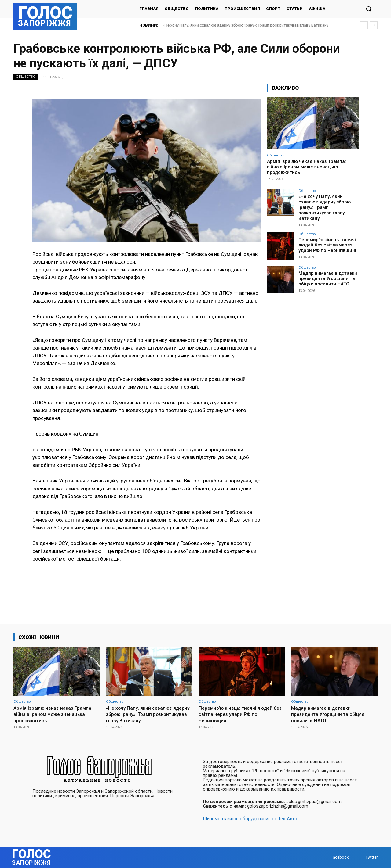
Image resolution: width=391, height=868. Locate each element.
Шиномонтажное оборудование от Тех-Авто (250, 819)
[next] (374, 25)
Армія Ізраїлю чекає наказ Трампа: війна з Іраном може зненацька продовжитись (307, 167)
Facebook (340, 857)
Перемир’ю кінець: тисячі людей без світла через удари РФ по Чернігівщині (325, 238)
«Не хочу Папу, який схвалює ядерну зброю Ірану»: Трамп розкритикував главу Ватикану (246, 25)
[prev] (364, 25)
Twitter (372, 857)
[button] (369, 9)
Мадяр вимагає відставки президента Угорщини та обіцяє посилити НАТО (326, 271)
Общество (26, 77)
